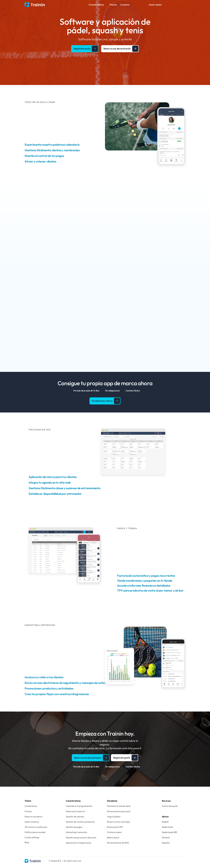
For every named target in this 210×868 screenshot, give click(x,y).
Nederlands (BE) (170, 832)
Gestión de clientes (75, 817)
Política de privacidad (35, 832)
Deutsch (166, 837)
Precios (28, 811)
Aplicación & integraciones (79, 843)
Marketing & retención (77, 832)
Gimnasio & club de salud (119, 806)
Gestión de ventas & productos (80, 822)
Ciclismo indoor (114, 832)
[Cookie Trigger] (32, 837)
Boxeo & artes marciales (119, 822)
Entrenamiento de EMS (118, 843)
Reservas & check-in (75, 811)
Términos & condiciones (36, 827)
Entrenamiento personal (119, 811)
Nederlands (167, 827)
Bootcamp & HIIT (115, 827)
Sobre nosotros (32, 822)
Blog (27, 842)
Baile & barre (113, 838)
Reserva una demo (33, 817)
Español (166, 843)
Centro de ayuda (170, 806)
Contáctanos (31, 806)
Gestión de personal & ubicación (81, 838)
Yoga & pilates (114, 817)
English (165, 822)
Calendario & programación (79, 806)
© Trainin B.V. (55, 861)
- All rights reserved (72, 861)
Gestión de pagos (74, 827)
